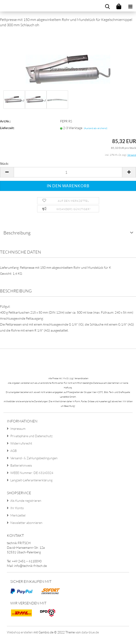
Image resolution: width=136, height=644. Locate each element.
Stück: (4, 163)
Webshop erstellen (20, 632)
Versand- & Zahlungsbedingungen (34, 458)
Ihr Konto (17, 508)
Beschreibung (17, 233)
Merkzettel (18, 515)
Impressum (18, 429)
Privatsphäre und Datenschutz (31, 436)
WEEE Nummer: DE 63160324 (32, 473)
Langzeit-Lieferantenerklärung (31, 480)
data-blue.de (90, 632)
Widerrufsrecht (21, 443)
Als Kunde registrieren (26, 501)
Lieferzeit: (7, 128)
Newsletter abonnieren (26, 523)
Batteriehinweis (21, 465)
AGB (14, 451)
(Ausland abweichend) (96, 128)
